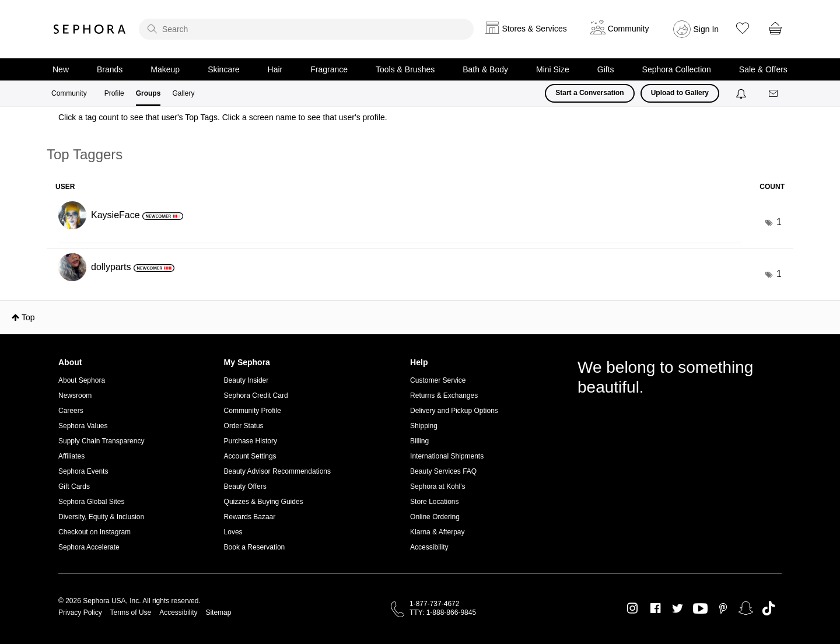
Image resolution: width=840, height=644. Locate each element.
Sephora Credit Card (256, 395)
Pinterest (723, 608)
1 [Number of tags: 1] (779, 222)
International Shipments (447, 456)
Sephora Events (83, 471)
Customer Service (438, 380)
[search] (306, 29)
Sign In (706, 29)
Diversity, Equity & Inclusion (101, 517)
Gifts (606, 69)
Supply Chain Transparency (101, 441)
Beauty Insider (246, 380)
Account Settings (250, 456)
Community (69, 93)
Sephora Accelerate (89, 547)
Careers (71, 411)
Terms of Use (131, 612)
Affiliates (71, 456)
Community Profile (253, 411)
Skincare (223, 69)
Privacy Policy (80, 612)
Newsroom (75, 395)
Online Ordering (435, 517)
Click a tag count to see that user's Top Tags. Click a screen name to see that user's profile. (223, 117)
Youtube (700, 609)
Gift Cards (74, 487)
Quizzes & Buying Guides (264, 502)
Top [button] (28, 317)
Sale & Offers (763, 69)
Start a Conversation (589, 93)
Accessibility (429, 547)
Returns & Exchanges (444, 395)
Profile (114, 93)
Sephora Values (83, 426)
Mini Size (553, 69)
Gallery (183, 93)
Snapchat (746, 608)
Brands (110, 69)
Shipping (424, 426)
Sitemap (218, 612)
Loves (233, 532)
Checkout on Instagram (94, 532)
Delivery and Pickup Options (454, 411)
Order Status (244, 426)
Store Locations (434, 502)
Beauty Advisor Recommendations (277, 471)
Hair (275, 69)
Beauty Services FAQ (443, 471)
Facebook (655, 608)
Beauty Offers (245, 487)
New (61, 69)
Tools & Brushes (405, 69)
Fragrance (329, 69)
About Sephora (82, 380)
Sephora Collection (677, 69)
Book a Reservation (255, 547)
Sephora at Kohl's (437, 487)
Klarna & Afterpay (437, 532)
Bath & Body (485, 69)
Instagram (633, 608)
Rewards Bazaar (250, 517)
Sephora (90, 29)
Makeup (165, 69)
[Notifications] (742, 93)
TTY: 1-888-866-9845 (443, 612)
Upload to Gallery (680, 93)
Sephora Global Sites (91, 502)
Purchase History (251, 441)
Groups (148, 93)
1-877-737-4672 (434, 604)
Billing (419, 441)
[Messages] (774, 94)
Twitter (678, 608)
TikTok (769, 608)
